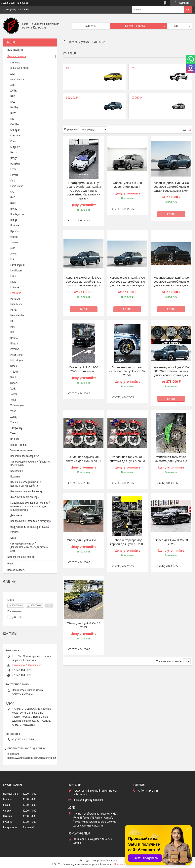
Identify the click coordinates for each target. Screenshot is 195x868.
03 (68, 69)
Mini (13, 327)
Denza (14, 153)
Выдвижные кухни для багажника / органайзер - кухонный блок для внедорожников (30, 506)
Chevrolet (15, 136)
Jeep (13, 248)
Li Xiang (15, 287)
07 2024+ (137, 98)
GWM (13, 203)
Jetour (14, 254)
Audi (13, 74)
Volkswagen (17, 405)
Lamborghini (18, 265)
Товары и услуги (79, 42)
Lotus (13, 282)
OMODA (14, 338)
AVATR (13, 91)
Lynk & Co (16, 293)
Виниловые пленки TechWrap (26, 491)
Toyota (14, 394)
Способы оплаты (16, 570)
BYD (12, 119)
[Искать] (188, 10)
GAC (12, 192)
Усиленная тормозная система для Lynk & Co (171, 459)
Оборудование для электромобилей (30, 527)
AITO (12, 85)
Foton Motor (17, 186)
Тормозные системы (21, 451)
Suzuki (14, 377)
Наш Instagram (16, 50)
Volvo (13, 411)
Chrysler (15, 147)
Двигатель (16, 516)
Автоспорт (16, 63)
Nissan (14, 344)
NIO (12, 332)
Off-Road (15, 439)
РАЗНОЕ (14, 533)
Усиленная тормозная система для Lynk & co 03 (127, 459)
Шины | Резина (19, 445)
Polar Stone (16, 355)
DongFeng (16, 164)
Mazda (14, 310)
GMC (13, 197)
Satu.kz (114, 861)
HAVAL (14, 209)
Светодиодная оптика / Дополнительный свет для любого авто (29, 547)
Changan (15, 130)
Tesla (13, 400)
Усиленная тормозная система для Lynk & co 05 (83, 459)
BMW (13, 113)
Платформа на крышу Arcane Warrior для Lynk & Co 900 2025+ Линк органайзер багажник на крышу (84, 191)
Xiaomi (14, 422)
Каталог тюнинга (135, 26)
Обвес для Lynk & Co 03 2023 (171, 542)
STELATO (14, 372)
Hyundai (15, 231)
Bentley (14, 108)
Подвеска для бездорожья (25, 456)
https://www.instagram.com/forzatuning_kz (32, 758)
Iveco (13, 538)
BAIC (13, 96)
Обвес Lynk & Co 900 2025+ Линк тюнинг (127, 185)
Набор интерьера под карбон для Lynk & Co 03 (127, 542)
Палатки (15, 477)
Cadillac (15, 124)
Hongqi (14, 220)
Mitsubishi (16, 304)
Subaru (14, 383)
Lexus (13, 276)
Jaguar (14, 243)
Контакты (91, 26)
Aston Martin (17, 79)
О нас (10, 564)
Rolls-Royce (17, 361)
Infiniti (14, 237)
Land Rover (16, 271)
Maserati (15, 299)
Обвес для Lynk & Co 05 (83, 540)
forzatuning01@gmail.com (27, 665)
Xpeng (14, 417)
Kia (12, 259)
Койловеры (17, 471)
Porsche (15, 349)
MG (12, 321)
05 (133, 69)
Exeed (13, 169)
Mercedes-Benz (18, 316)
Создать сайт (8, 3)
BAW (13, 102)
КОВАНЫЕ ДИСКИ (19, 68)
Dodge (14, 158)
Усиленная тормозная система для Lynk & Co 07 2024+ (127, 371)
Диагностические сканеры (25, 497)
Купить (171, 214)
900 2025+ (72, 98)
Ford (13, 181)
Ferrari (14, 175)
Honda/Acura (17, 214)
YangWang (16, 428)
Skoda (14, 366)
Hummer (15, 226)
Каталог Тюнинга (17, 56)
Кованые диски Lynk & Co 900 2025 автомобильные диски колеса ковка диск (171, 187)
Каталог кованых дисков (21, 557)
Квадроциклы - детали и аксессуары (31, 521)
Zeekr (13, 434)
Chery (13, 141)
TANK (13, 389)
